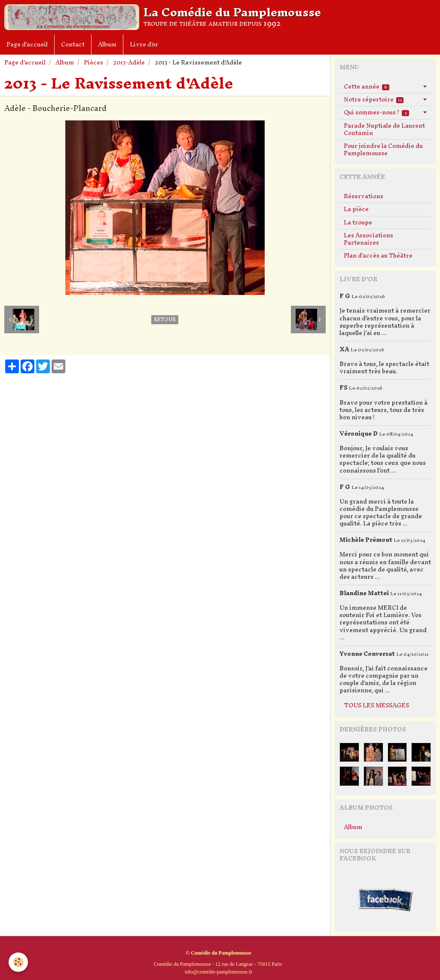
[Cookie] (18, 962)
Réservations (364, 196)
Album (107, 45)
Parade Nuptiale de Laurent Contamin (384, 129)
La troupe (358, 223)
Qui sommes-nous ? (376, 112)
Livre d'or (144, 45)
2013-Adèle (129, 63)
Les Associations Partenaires (368, 239)
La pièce (356, 209)
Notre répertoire (374, 100)
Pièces (93, 63)
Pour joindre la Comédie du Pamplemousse (383, 150)
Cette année (367, 87)
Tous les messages (377, 705)
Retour (165, 320)
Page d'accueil (27, 45)
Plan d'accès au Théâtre (378, 256)
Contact (73, 45)
